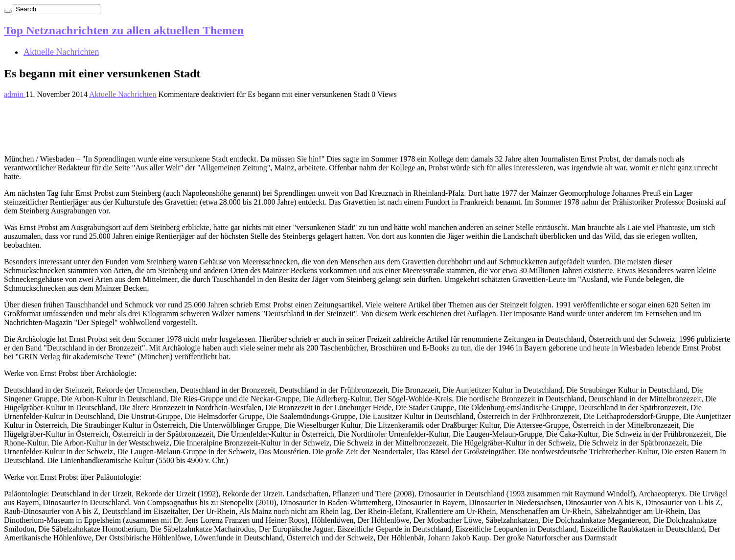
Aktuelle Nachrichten (61, 52)
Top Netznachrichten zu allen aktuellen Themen (124, 30)
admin (15, 94)
